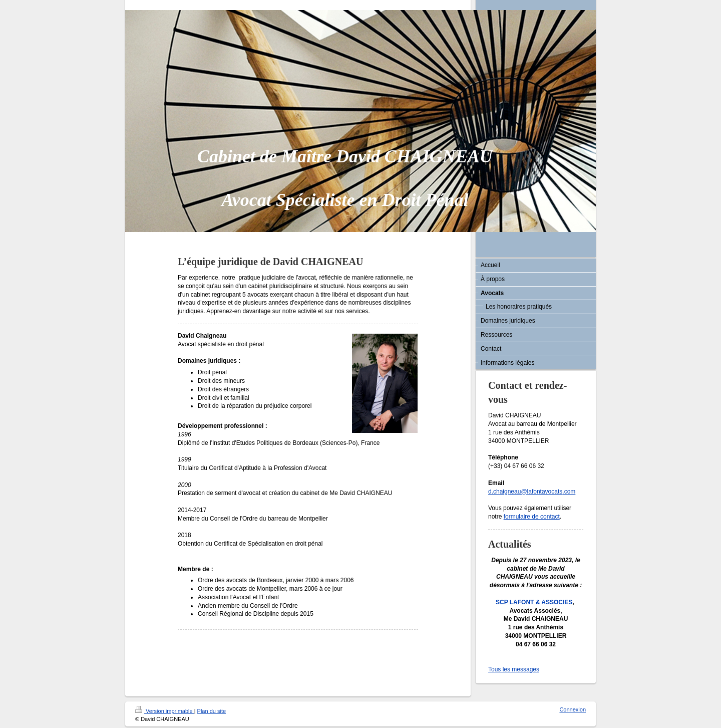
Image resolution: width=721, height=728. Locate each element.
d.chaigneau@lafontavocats (525, 492)
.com (569, 492)
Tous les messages (514, 669)
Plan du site (212, 711)
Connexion (573, 709)
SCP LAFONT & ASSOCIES (534, 602)
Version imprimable (165, 711)
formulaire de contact (532, 517)
